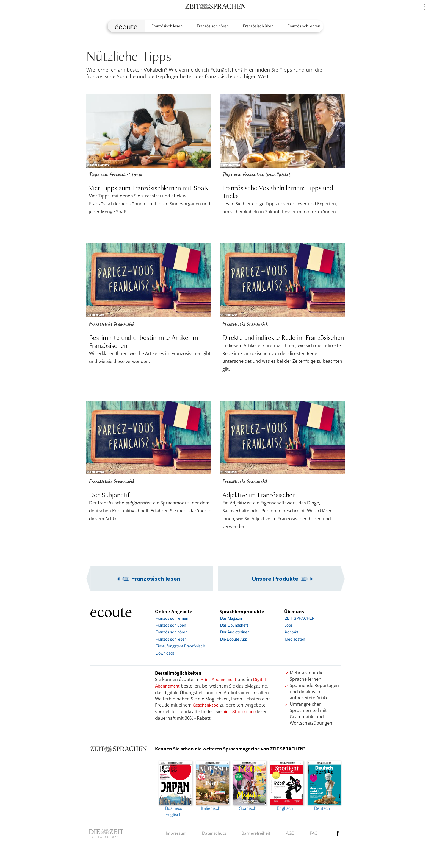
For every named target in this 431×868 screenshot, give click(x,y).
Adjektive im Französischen (259, 495)
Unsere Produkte (275, 579)
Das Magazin (231, 618)
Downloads (165, 653)
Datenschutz (214, 833)
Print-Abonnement (219, 679)
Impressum (176, 833)
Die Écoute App (234, 639)
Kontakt (292, 632)
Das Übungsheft (234, 625)
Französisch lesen (167, 26)
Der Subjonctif (109, 495)
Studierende (244, 712)
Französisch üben (258, 26)
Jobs (289, 625)
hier (226, 712)
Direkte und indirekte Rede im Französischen (283, 337)
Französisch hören (213, 26)
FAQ (314, 833)
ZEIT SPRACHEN (300, 618)
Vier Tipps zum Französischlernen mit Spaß (148, 188)
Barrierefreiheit (256, 833)
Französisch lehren (304, 26)
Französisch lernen (172, 618)
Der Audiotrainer (234, 632)
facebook (338, 833)
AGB (290, 833)
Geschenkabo (206, 705)
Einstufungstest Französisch (180, 646)
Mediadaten (295, 639)
